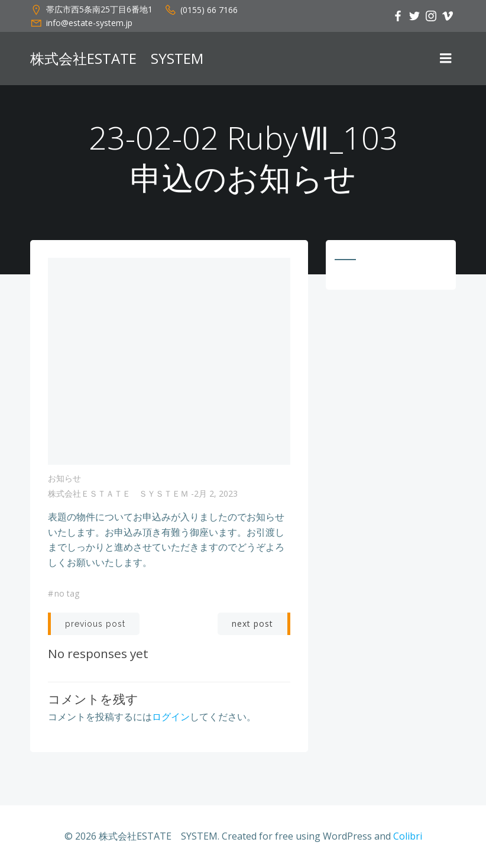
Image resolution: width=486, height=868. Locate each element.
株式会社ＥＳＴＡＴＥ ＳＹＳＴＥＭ (118, 493)
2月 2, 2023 (216, 493)
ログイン (171, 717)
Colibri (408, 836)
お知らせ (64, 478)
